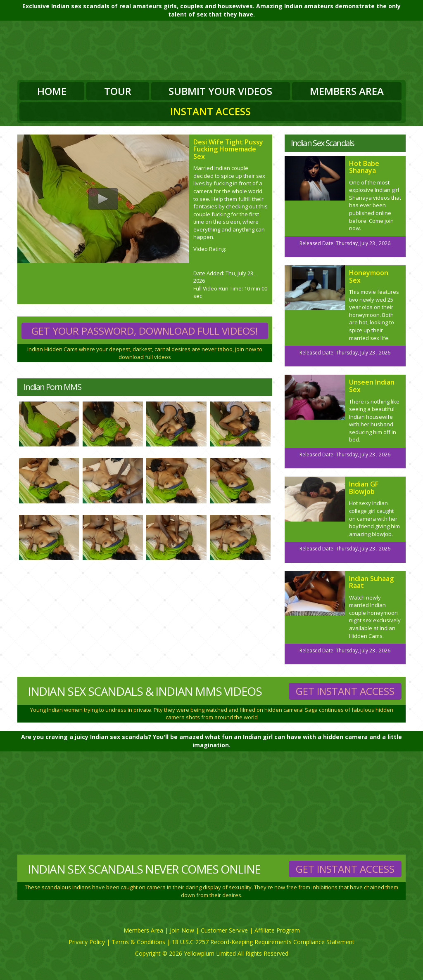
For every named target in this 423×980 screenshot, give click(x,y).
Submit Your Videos (220, 91)
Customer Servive (224, 930)
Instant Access (210, 111)
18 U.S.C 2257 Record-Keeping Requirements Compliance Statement (263, 942)
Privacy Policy (87, 942)
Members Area (347, 91)
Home (52, 91)
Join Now (182, 930)
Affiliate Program (277, 930)
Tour (118, 91)
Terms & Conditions (138, 942)
